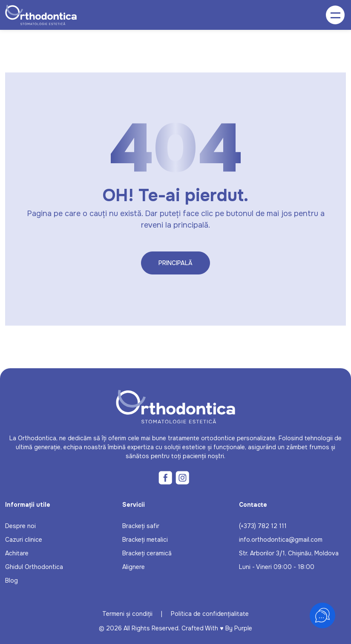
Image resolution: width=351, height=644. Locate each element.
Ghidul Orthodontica (34, 567)
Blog (12, 580)
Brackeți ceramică (147, 553)
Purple (243, 628)
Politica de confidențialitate (210, 614)
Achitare (17, 553)
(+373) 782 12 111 (263, 526)
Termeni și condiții (127, 614)
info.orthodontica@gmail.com (281, 540)
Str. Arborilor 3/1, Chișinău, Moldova (289, 553)
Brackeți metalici (145, 540)
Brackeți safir (141, 526)
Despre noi (20, 526)
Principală (175, 263)
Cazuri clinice (24, 540)
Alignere (134, 567)
